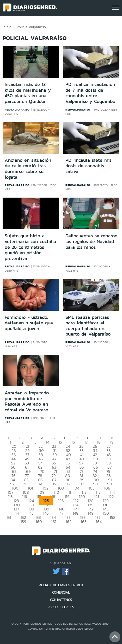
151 (9, 517)
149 (91, 513)
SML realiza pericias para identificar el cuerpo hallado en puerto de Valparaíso (88, 326)
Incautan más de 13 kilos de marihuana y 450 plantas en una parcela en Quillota (28, 93)
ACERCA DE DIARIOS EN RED (61, 585)
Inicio (7, 27)
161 (54, 522)
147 (61, 513)
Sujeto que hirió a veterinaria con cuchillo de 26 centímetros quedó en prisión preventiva (30, 247)
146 (46, 513)
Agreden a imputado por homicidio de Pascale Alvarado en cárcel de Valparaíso (27, 401)
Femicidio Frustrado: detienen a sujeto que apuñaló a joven (29, 323)
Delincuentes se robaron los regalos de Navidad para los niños (91, 241)
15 (60, 442)
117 (39, 496)
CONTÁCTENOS (61, 600)
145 (31, 513)
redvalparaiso (17, 110)
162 (69, 522)
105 (92, 488)
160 (39, 522)
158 (113, 517)
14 (48, 442)
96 (68, 484)
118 (53, 496)
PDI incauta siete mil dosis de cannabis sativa (88, 166)
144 (16, 513)
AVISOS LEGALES (61, 607)
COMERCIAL (61, 592)
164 (99, 522)
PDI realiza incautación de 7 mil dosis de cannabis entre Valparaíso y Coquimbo (90, 93)
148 (76, 513)
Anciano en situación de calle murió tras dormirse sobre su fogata (28, 169)
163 (84, 522)
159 (23, 522)
